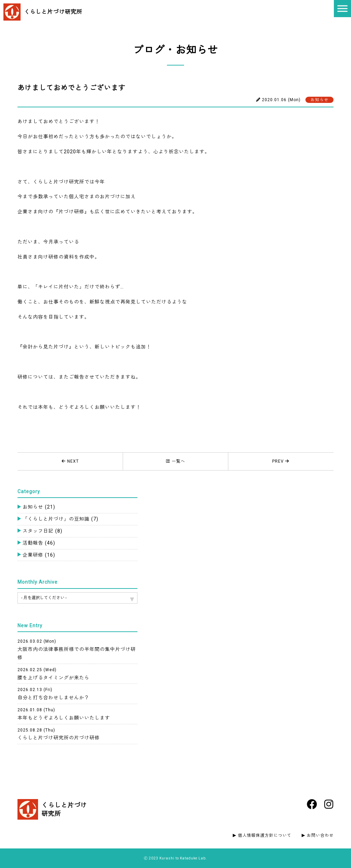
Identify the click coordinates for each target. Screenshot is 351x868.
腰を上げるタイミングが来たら (53, 674)
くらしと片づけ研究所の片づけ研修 (59, 734)
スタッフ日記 (43, 531)
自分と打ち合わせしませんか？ (53, 694)
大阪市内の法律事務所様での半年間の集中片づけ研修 (77, 650)
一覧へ (175, 461)
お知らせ (39, 507)
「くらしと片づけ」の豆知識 (60, 519)
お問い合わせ (320, 835)
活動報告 (39, 543)
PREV (281, 461)
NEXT (70, 461)
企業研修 (39, 555)
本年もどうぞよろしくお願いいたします (64, 714)
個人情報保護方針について (265, 835)
